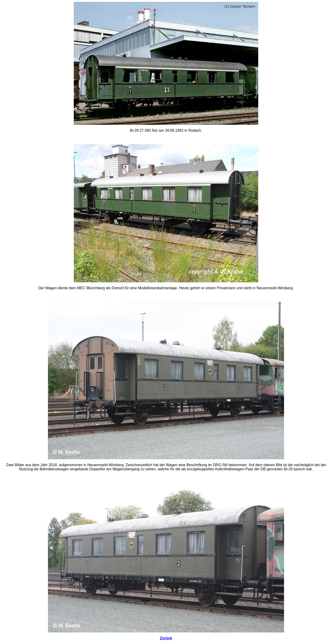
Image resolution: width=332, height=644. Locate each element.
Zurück (166, 638)
